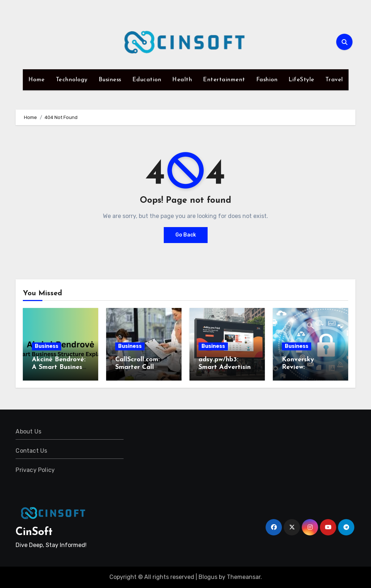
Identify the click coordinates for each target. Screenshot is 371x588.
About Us (28, 431)
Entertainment (224, 80)
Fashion (267, 80)
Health (182, 80)
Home (37, 80)
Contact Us (31, 451)
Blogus (208, 577)
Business (110, 80)
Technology (72, 80)
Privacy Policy (35, 470)
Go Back (186, 235)
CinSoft (34, 532)
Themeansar (244, 577)
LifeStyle (301, 80)
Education (147, 80)
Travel (334, 80)
